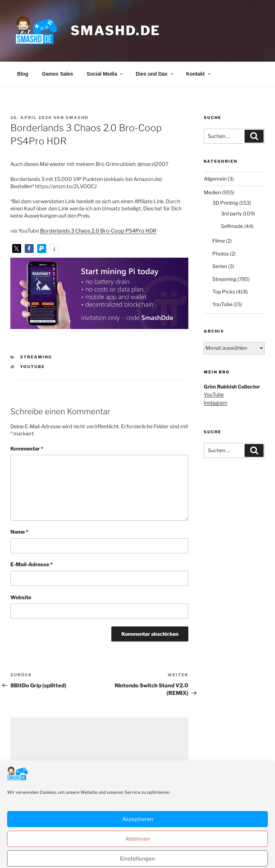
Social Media (105, 74)
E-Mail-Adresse (32, 564)
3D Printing (225, 203)
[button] (17, 249)
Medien (212, 192)
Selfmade (232, 226)
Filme (219, 241)
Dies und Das (155, 74)
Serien (220, 266)
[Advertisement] (99, 768)
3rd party (231, 213)
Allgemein (215, 179)
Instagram (216, 403)
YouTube (32, 367)
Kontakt (199, 74)
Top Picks (224, 292)
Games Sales (57, 74)
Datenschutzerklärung (143, 851)
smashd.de (115, 30)
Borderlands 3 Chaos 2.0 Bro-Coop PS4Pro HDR (98, 231)
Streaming (36, 357)
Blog (23, 74)
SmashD (77, 118)
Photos (221, 254)
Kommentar (27, 449)
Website (21, 597)
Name (19, 532)
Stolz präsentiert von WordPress (211, 851)
